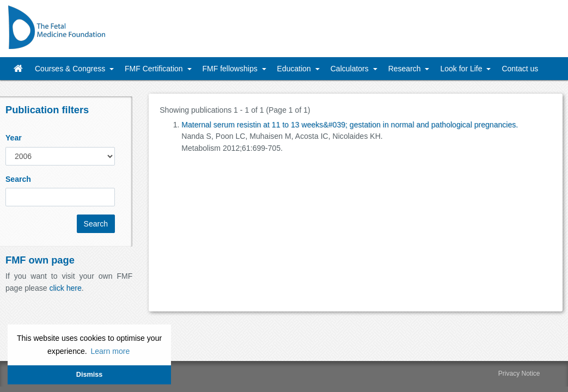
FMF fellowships (231, 69)
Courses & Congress (71, 69)
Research (406, 69)
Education (295, 69)
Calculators (351, 69)
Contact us (520, 69)
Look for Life (462, 69)
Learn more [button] (110, 351)
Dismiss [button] (89, 375)
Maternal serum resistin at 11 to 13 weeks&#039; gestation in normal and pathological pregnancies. (350, 125)
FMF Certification (155, 69)
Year (14, 138)
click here (65, 288)
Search (18, 179)
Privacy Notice (519, 373)
